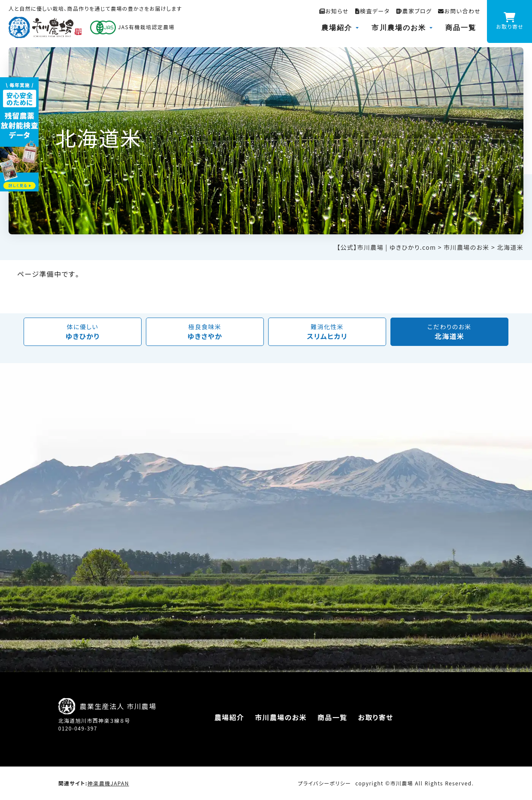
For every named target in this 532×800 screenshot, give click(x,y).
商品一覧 (461, 28)
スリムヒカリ (327, 332)
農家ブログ (414, 11)
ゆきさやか (205, 332)
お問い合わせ (459, 11)
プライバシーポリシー (324, 783)
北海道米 (449, 332)
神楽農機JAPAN (108, 783)
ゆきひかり (83, 332)
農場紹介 (337, 28)
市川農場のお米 (399, 28)
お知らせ (334, 11)
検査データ (373, 11)
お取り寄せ (375, 717)
